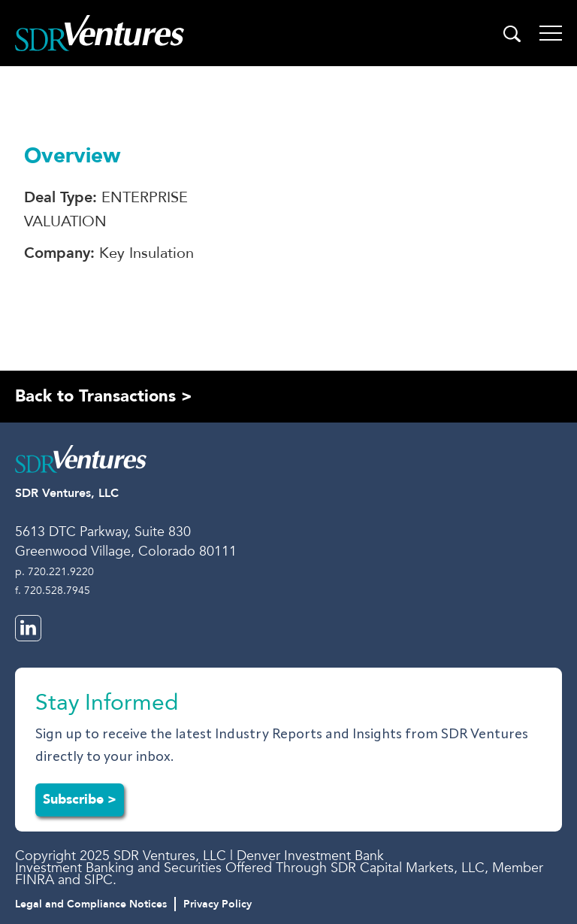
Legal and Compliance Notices (91, 904)
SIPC (98, 880)
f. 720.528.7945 (53, 591)
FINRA (35, 880)
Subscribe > (80, 800)
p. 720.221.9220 (54, 572)
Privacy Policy (218, 904)
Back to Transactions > (104, 396)
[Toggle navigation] (551, 33)
